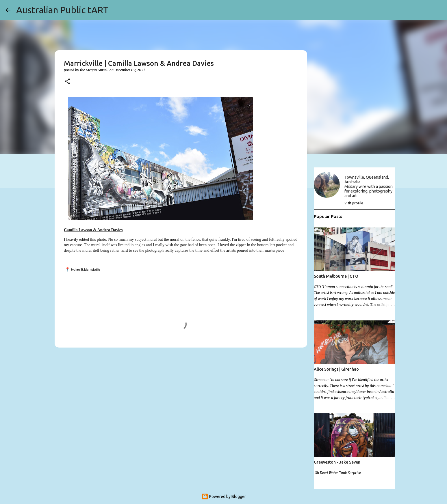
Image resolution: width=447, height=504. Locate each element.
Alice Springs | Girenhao (336, 369)
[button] (67, 82)
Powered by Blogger (224, 496)
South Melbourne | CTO (336, 276)
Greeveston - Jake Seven (337, 462)
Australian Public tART (62, 10)
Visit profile (354, 203)
